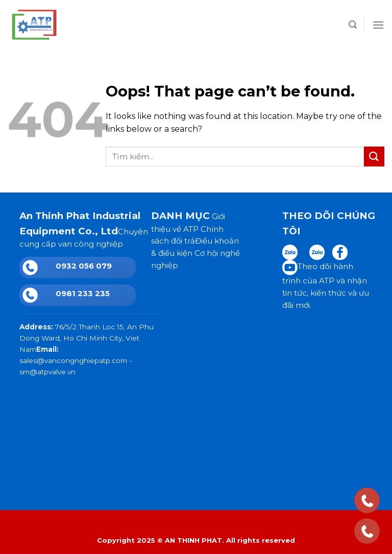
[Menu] (378, 25)
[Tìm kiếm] (353, 25)
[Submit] (374, 156)
